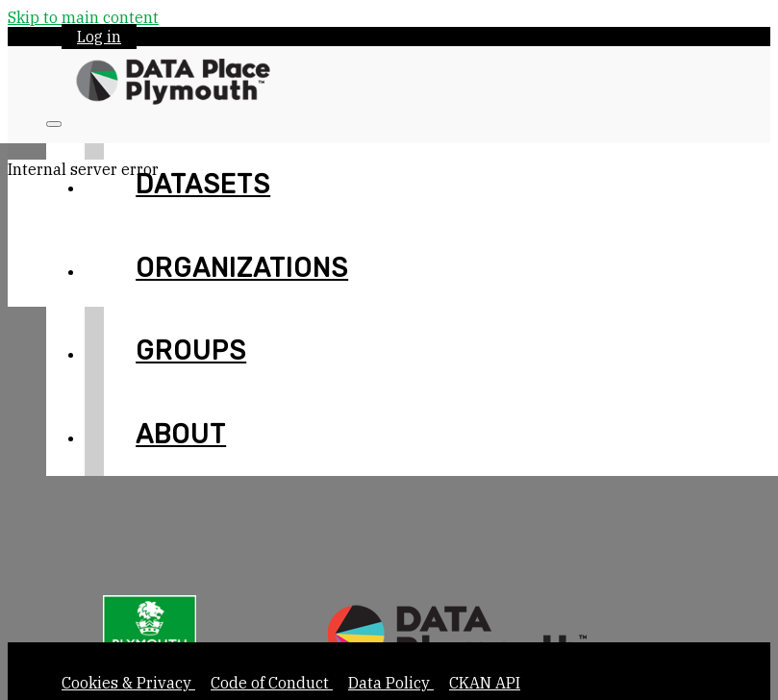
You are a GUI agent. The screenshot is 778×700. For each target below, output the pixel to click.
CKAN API (485, 683)
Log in (99, 37)
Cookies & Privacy (128, 683)
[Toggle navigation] (54, 124)
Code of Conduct (272, 683)
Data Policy (391, 683)
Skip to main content (83, 17)
